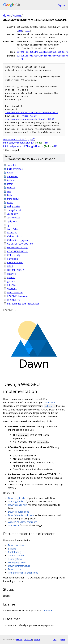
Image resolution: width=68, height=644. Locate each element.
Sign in (61, 5)
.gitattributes (14, 218)
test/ (10, 195)
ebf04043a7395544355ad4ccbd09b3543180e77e (42, 52)
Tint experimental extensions (23, 573)
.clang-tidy (12, 214)
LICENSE (12, 285)
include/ (11, 180)
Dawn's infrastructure (19, 566)
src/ (9, 191)
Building (12, 549)
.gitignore (12, 221)
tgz (28, 30)
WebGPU (50, 402)
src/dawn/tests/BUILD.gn (16, 139)
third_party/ (13, 199)
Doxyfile (11, 274)
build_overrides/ (15, 169)
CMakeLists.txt (15, 236)
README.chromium (17, 296)
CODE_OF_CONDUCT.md (20, 244)
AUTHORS (13, 229)
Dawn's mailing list (18, 505)
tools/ (10, 202)
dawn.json (13, 259)
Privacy (28, 639)
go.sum (11, 281)
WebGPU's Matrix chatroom (23, 522)
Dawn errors (15, 569)
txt (55, 639)
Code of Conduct (17, 555)
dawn (7, 15)
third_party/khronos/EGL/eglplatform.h (23, 146)
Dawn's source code (19, 512)
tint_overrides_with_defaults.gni (23, 304)
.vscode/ (12, 165)
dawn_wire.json (15, 262)
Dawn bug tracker (17, 498)
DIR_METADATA (16, 270)
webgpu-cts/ (14, 206)
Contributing (14, 552)
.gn (9, 225)
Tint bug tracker (16, 501)
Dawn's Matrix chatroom (21, 515)
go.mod (11, 277)
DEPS (10, 266)
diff (21, 59)
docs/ (10, 173)
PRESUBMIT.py (15, 292)
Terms (37, 639)
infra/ (10, 184)
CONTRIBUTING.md (18, 251)
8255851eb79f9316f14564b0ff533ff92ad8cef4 (42, 56)
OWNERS (12, 289)
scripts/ (11, 187)
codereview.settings (17, 247)
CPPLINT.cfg (14, 255)
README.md (14, 300)
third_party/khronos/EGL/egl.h (19, 143)
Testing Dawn (15, 559)
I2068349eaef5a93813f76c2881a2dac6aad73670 (32, 113)
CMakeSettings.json (17, 240)
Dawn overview (16, 545)
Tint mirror (14, 525)
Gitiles (19, 639)
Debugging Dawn (17, 562)
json (62, 639)
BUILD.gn (12, 233)
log (20, 30)
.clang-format (14, 210)
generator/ (13, 176)
